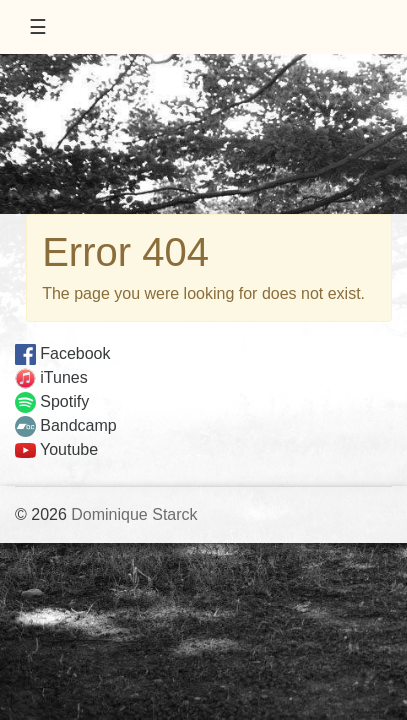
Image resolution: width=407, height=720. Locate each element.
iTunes (51, 377)
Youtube (56, 449)
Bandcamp (66, 425)
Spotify (52, 401)
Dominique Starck (134, 514)
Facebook (63, 353)
